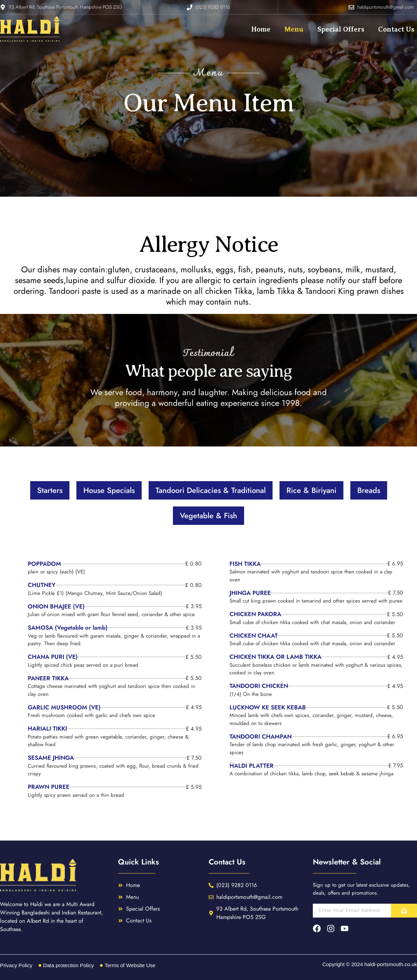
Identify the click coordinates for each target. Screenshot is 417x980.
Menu (294, 29)
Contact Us (396, 29)
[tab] (50, 490)
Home (261, 29)
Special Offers (341, 29)
